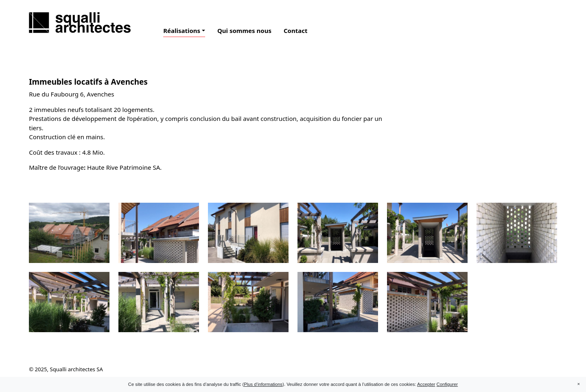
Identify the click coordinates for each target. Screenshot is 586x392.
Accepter (426, 384)
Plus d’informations (263, 384)
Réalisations (182, 31)
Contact (296, 31)
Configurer (447, 384)
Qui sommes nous (244, 31)
